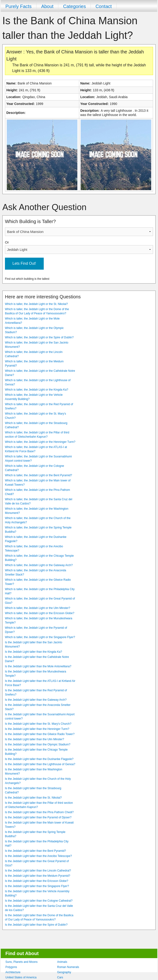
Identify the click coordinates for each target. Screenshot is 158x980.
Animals (62, 962)
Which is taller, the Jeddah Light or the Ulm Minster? (38, 608)
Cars (60, 977)
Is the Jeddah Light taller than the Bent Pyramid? (36, 851)
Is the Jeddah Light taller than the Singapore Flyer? (37, 886)
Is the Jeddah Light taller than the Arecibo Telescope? (38, 856)
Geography (64, 972)
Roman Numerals (68, 967)
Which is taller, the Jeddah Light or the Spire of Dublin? (39, 337)
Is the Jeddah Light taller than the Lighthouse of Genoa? (40, 764)
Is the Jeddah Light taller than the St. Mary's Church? (38, 724)
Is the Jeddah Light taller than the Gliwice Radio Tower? (40, 734)
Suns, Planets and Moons (22, 962)
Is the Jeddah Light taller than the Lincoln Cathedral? (38, 871)
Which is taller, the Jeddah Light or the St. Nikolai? (36, 304)
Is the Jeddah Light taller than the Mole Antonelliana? (38, 666)
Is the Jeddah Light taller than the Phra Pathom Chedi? (39, 812)
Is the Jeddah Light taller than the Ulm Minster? (34, 739)
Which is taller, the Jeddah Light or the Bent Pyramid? (39, 475)
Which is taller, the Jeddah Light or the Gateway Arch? (39, 565)
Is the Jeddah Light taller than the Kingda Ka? (34, 652)
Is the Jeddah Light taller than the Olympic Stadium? (38, 744)
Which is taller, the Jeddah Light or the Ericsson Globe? (40, 613)
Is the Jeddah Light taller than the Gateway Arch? (36, 700)
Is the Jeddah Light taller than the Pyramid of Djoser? (38, 817)
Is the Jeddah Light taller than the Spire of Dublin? (36, 925)
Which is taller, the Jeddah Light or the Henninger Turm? (40, 442)
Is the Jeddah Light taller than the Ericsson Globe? (37, 881)
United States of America (21, 977)
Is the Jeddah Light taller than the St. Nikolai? (33, 798)
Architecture (13, 972)
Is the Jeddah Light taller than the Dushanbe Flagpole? (39, 759)
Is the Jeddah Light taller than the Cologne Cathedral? (39, 901)
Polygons (11, 967)
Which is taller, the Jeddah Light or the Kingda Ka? (37, 390)
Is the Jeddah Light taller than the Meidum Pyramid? (38, 876)
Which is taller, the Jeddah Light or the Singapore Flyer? (40, 637)
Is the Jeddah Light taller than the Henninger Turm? (37, 729)
